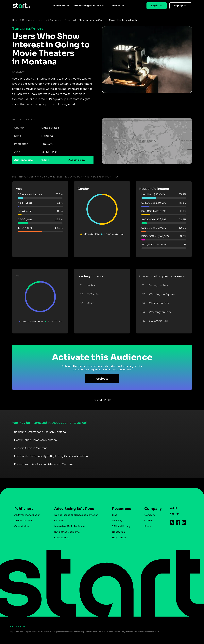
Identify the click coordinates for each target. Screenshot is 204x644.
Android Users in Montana (31, 448)
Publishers (59, 6)
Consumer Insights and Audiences (42, 20)
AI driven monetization (27, 515)
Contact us (118, 532)
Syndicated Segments (67, 532)
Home (16, 20)
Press (148, 526)
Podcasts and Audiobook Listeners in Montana (44, 464)
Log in (155, 6)
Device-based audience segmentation (76, 515)
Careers (149, 521)
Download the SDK (25, 521)
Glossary (117, 521)
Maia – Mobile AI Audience (69, 526)
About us (115, 6)
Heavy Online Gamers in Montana (35, 440)
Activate (102, 379)
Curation (59, 521)
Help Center (119, 538)
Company (152, 509)
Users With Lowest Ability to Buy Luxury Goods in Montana (51, 456)
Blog (115, 515)
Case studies (22, 526)
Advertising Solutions (88, 6)
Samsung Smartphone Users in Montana (40, 432)
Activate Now (77, 160)
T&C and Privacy (121, 526)
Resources (122, 509)
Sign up (178, 6)
